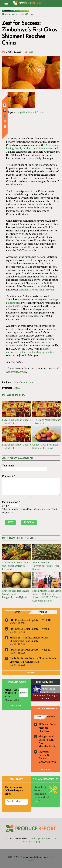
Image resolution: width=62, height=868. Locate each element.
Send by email (5, 127)
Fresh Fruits (17, 14)
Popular (43, 612)
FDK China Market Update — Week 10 (16, 446)
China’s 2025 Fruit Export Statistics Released (46, 446)
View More (46, 770)
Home (5, 14)
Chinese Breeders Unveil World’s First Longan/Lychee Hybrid (15, 594)
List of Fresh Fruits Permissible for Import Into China (42, 794)
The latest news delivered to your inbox (14, 790)
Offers (39, 717)
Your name (8, 465)
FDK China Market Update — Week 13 (16, 421)
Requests (51, 717)
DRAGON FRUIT (47, 762)
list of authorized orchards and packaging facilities (30, 350)
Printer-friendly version (5, 121)
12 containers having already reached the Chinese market (33, 147)
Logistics (22, 112)
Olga (31, 52)
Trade (41, 112)
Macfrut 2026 (12, 700)
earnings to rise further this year (36, 290)
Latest (17, 612)
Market (32, 112)
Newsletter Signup (32, 842)
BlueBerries (45, 731)
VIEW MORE (31, 673)
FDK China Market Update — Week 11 (30, 629)
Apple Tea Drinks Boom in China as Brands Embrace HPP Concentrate (33, 660)
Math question (11, 502)
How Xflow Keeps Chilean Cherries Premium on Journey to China (46, 694)
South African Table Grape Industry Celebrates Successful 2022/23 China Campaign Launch (47, 596)
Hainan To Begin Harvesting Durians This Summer (46, 566)
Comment (8, 476)
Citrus (30, 14)
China (29, 382)
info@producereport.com (44, 838)
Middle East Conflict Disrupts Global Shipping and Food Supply (29, 639)
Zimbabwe (19, 382)
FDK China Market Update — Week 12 (47, 421)
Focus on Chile (46, 682)
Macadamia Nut (47, 746)
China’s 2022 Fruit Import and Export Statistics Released (16, 566)
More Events (17, 706)
